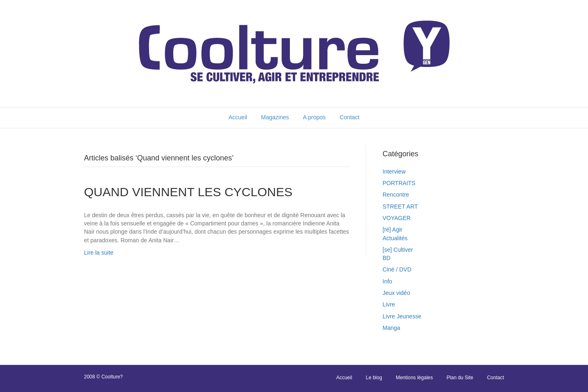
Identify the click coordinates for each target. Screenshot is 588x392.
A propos (314, 117)
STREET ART (400, 206)
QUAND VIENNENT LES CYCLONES (188, 192)
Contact (350, 117)
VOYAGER (397, 218)
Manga (391, 328)
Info (387, 281)
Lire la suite (99, 253)
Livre (389, 304)
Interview (394, 172)
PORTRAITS (399, 183)
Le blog (374, 378)
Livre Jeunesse (402, 316)
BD (386, 258)
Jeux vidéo (396, 293)
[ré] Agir (392, 230)
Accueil (238, 117)
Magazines (275, 117)
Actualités (395, 238)
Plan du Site (460, 378)
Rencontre (396, 195)
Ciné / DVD (397, 269)
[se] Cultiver (398, 250)
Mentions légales (414, 378)
